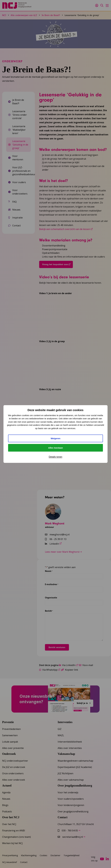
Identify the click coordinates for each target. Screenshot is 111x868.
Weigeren (55, 438)
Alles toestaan (55, 448)
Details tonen (55, 457)
